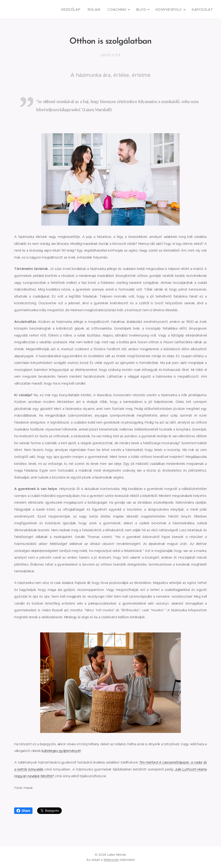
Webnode (111, 860)
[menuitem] (81, 10)
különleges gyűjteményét (61, 751)
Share (23, 811)
